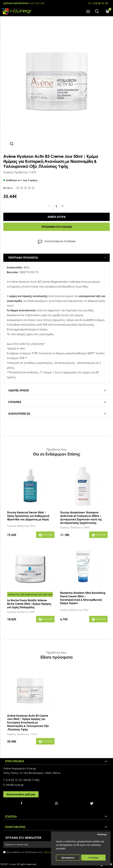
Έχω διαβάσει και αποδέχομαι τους (32, 852)
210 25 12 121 (14, 780)
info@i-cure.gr (15, 785)
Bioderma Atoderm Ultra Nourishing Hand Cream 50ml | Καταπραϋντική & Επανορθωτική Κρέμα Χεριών (83, 598)
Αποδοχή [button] (93, 858)
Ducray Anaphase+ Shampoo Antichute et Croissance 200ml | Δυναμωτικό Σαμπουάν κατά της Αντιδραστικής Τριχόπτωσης (81, 518)
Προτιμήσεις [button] (68, 858)
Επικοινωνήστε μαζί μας (21, 794)
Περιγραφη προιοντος (23, 258)
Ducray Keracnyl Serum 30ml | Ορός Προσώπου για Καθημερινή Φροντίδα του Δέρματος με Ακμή (28, 516)
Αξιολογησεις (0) (19, 414)
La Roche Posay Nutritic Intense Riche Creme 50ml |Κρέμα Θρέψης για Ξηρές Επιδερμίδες (29, 604)
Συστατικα (15, 402)
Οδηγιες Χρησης (19, 390)
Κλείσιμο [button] (102, 834)
